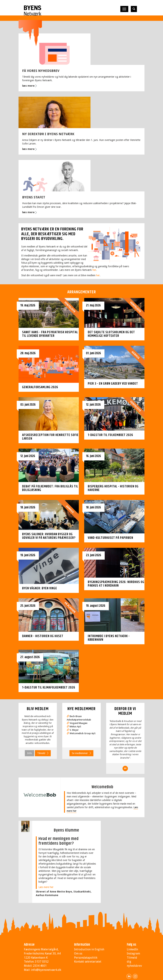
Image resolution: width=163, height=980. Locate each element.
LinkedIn (132, 949)
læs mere (28, 86)
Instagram (133, 953)
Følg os (132, 945)
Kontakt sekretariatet (88, 962)
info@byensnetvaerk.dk (46, 970)
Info (30, 753)
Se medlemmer (80, 753)
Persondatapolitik (86, 958)
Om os (78, 953)
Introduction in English (89, 949)
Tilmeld (41, 753)
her (94, 270)
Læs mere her (46, 887)
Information (82, 945)
